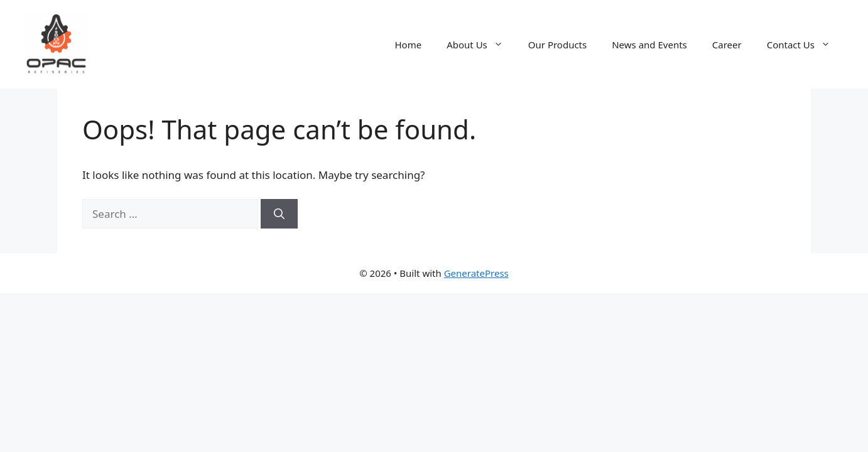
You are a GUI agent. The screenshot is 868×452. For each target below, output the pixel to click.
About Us (481, 45)
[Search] (279, 214)
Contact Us (805, 45)
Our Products (557, 45)
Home (408, 45)
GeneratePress (476, 273)
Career (727, 45)
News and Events (649, 45)
